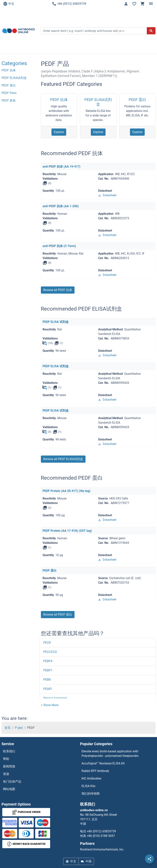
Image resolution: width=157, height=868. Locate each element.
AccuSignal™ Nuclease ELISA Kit (103, 763)
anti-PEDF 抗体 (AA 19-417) (61, 167)
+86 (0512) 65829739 (69, 4)
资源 (6, 774)
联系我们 (9, 751)
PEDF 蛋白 (137, 100)
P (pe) (19, 728)
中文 (9, 4)
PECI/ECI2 (50, 652)
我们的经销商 (91, 794)
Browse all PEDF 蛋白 (58, 614)
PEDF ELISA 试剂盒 (56, 322)
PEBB (47, 680)
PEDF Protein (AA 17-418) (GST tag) (67, 531)
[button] (50, 705)
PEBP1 (48, 670)
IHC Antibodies (91, 778)
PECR (47, 643)
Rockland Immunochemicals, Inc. (102, 849)
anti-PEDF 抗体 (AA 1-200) (61, 206)
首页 (8, 728)
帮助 (6, 759)
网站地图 (9, 789)
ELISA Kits (88, 786)
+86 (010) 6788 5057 (101, 836)
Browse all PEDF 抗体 (58, 290)
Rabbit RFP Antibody (95, 771)
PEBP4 (48, 661)
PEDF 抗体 (59, 100)
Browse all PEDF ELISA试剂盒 (63, 459)
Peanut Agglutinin (55, 698)
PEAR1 (48, 689)
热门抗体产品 (12, 781)
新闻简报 (9, 766)
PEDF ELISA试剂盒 (98, 102)
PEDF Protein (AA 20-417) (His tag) (66, 491)
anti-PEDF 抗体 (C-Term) (59, 246)
